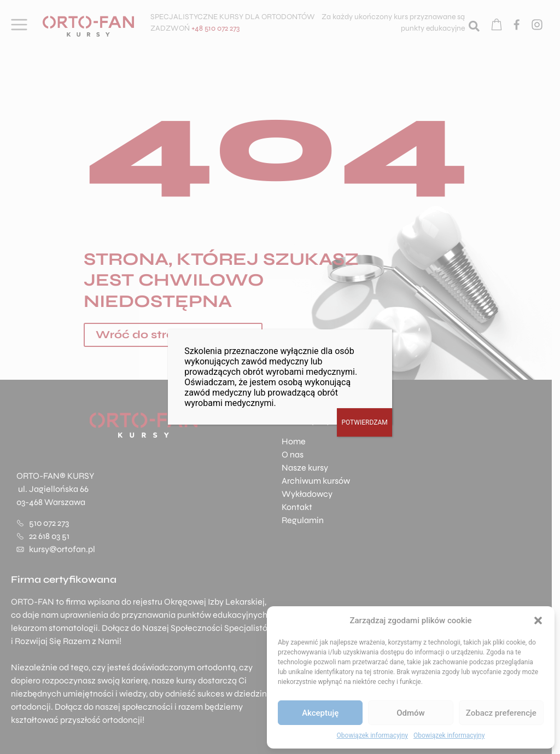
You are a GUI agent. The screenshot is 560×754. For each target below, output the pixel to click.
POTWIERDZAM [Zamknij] (364, 422)
